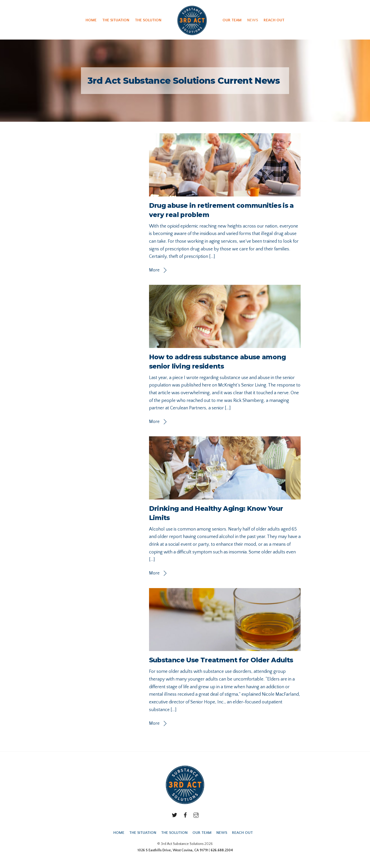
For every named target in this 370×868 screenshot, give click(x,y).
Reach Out (274, 20)
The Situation (116, 20)
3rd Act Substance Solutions (182, 844)
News (253, 20)
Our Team (232, 20)
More (154, 270)
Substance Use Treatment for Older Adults (221, 660)
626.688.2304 (222, 850)
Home (91, 20)
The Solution (148, 20)
